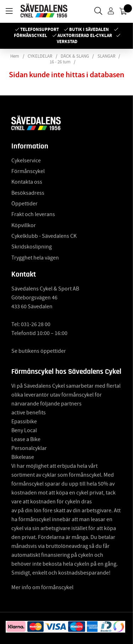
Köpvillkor (24, 225)
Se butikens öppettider (39, 351)
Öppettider (24, 204)
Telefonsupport (40, 29)
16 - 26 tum (60, 62)
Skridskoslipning (32, 247)
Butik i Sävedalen (89, 29)
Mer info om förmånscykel (42, 587)
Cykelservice (26, 161)
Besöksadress (28, 193)
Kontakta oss (27, 182)
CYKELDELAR (40, 56)
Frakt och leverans (33, 214)
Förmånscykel (31, 35)
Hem (15, 56)
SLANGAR (106, 56)
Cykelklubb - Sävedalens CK (44, 236)
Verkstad (67, 41)
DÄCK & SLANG (75, 56)
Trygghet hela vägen (35, 258)
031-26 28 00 (36, 324)
